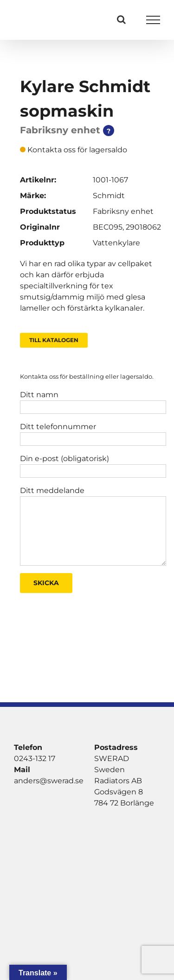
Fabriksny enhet (123, 211)
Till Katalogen (54, 340)
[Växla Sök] (121, 19)
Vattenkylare (116, 243)
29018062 (143, 227)
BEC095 (108, 227)
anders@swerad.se (49, 781)
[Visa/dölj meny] (153, 20)
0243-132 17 (35, 758)
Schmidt (109, 196)
